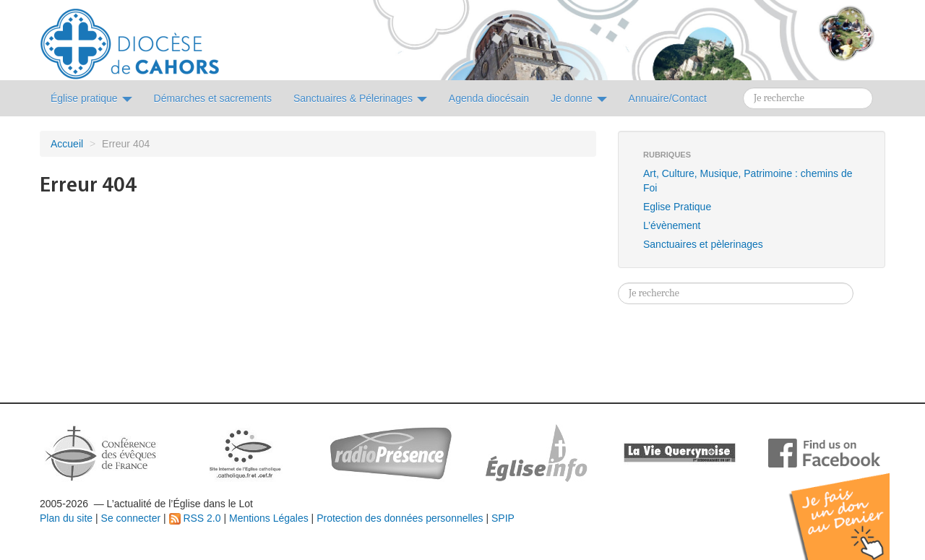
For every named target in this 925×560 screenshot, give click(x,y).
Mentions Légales (269, 518)
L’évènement (672, 225)
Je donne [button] (579, 98)
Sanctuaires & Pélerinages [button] (360, 98)
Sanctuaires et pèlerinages (703, 244)
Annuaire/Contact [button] (668, 98)
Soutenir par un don (853, 505)
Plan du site (66, 518)
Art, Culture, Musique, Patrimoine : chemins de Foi (748, 181)
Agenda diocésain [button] (489, 98)
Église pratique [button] (91, 98)
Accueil (67, 144)
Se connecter (131, 518)
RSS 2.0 (195, 518)
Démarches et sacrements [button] (213, 98)
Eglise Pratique (677, 207)
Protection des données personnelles (400, 518)
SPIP (503, 518)
